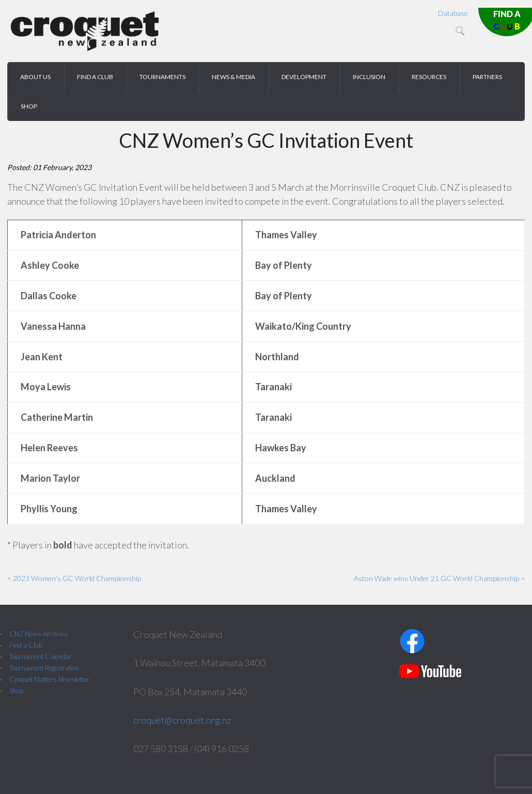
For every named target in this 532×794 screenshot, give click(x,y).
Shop (16, 691)
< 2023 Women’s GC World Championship (74, 578)
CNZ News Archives (38, 634)
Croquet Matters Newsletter (49, 679)
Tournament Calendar (41, 656)
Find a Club (26, 645)
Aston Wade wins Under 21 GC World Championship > (439, 578)
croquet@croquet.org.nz (182, 720)
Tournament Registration (44, 668)
